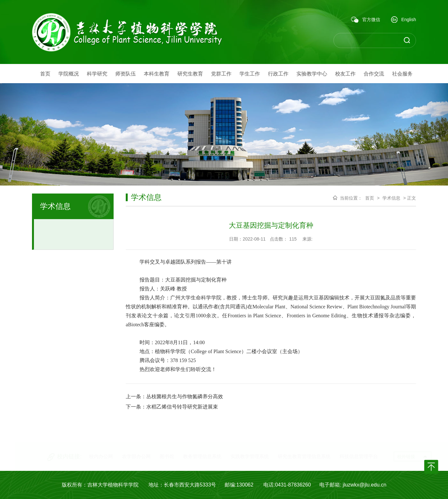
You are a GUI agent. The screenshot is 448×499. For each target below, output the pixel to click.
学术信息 (391, 198)
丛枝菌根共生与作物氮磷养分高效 (185, 396)
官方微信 (366, 20)
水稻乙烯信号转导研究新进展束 (182, 407)
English (404, 20)
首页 (370, 198)
